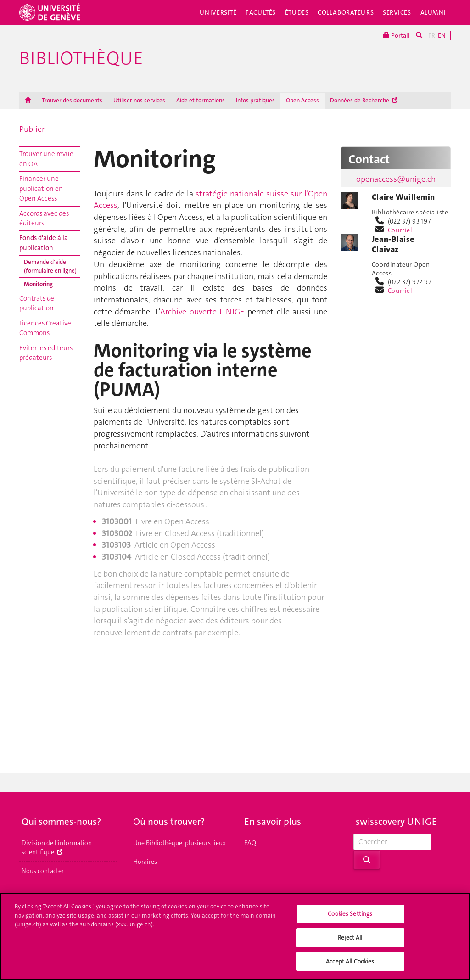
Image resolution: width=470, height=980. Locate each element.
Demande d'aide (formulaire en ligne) (50, 266)
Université (218, 12)
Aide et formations (201, 100)
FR (432, 35)
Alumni (433, 12)
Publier (32, 129)
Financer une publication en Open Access (41, 188)
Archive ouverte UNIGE (202, 312)
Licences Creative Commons (45, 328)
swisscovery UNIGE (396, 822)
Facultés (261, 12)
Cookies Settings (350, 919)
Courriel (400, 230)
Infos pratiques (255, 100)
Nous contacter (43, 871)
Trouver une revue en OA (46, 159)
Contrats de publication (37, 303)
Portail (397, 35)
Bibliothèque (81, 58)
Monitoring (38, 284)
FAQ (250, 843)
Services (397, 12)
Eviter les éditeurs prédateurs (46, 353)
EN (442, 35)
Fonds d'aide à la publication (44, 243)
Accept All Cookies (350, 966)
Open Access (302, 100)
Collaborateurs (346, 12)
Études (297, 12)
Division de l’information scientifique (57, 847)
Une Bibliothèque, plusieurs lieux (179, 843)
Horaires (145, 862)
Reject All (350, 942)
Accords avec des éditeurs (44, 218)
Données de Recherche (364, 100)
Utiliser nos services (139, 100)
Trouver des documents (72, 100)
